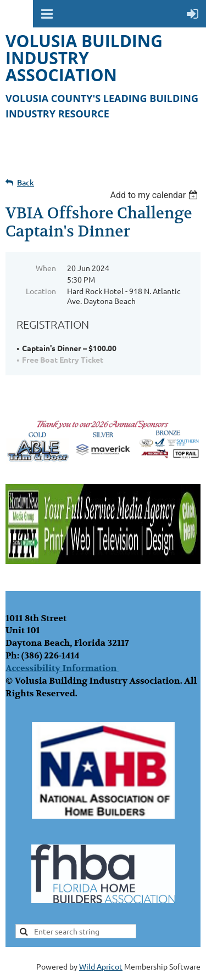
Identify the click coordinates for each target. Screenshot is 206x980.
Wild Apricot (101, 966)
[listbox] (155, 195)
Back (26, 182)
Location (41, 291)
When (46, 268)
